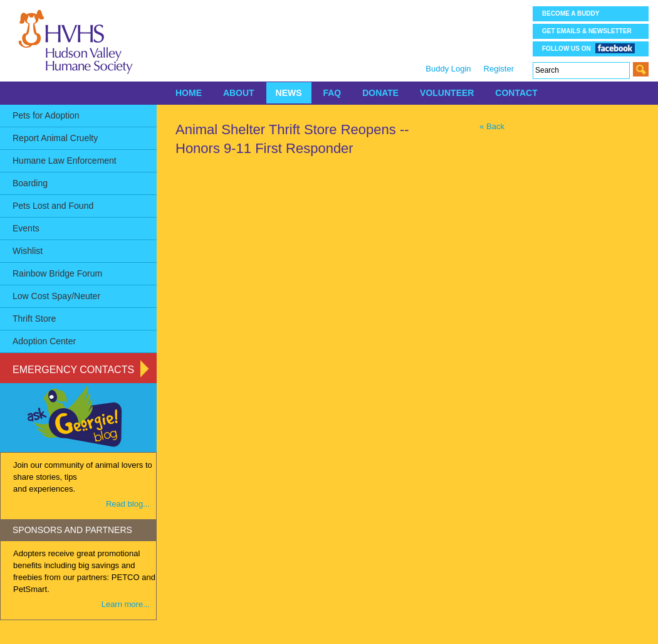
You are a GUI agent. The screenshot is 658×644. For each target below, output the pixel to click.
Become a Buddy (571, 13)
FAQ (332, 93)
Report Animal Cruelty (55, 138)
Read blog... (128, 504)
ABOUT (239, 93)
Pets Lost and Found (53, 206)
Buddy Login (448, 69)
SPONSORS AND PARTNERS (72, 530)
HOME (189, 93)
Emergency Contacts (73, 370)
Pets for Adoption (46, 115)
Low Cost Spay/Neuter (56, 296)
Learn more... (126, 604)
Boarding (30, 183)
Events (26, 228)
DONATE (380, 93)
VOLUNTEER (447, 93)
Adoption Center (44, 341)
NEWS (289, 93)
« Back (492, 126)
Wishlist (28, 251)
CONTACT (516, 93)
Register (499, 69)
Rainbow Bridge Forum (57, 273)
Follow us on (588, 48)
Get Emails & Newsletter (587, 31)
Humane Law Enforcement (65, 161)
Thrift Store (34, 319)
